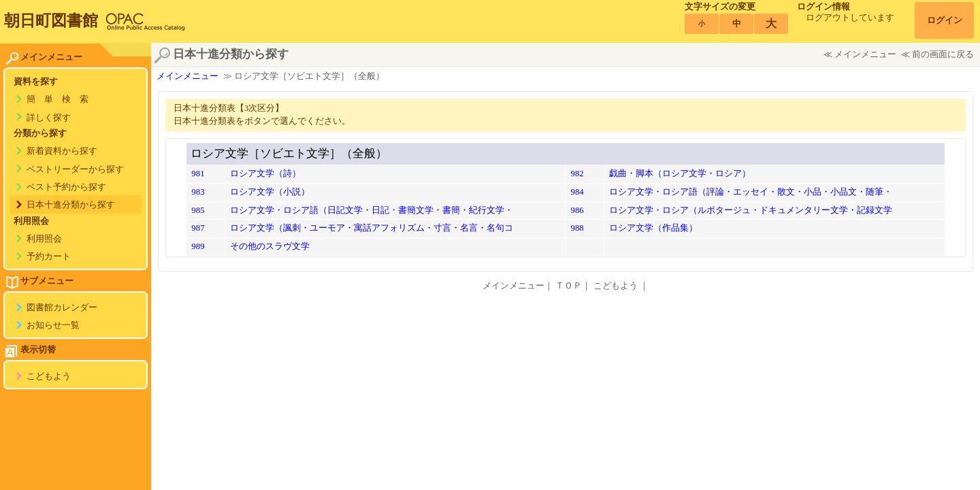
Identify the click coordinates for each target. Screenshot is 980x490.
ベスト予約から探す (66, 187)
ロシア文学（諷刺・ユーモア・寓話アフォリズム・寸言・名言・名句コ (372, 228)
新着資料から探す (62, 151)
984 (577, 192)
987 (198, 228)
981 (198, 174)
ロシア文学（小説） (270, 192)
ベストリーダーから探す (75, 169)
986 (577, 210)
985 (198, 210)
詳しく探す (49, 118)
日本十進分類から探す (71, 205)
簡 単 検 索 (58, 99)
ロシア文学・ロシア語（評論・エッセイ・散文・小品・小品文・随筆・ (751, 192)
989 (198, 246)
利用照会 (44, 239)
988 (577, 228)
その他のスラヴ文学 (270, 246)
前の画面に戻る (943, 54)
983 (198, 192)
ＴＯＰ (569, 286)
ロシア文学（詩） (265, 174)
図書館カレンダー (62, 308)
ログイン (945, 20)
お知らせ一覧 (53, 325)
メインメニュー (865, 54)
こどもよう (49, 376)
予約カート (49, 257)
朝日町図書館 (51, 20)
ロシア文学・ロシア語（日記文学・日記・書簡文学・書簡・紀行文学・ (372, 210)
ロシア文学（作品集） (653, 228)
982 (577, 174)
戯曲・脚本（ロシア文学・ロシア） (680, 174)
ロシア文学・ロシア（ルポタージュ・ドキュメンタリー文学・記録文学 (751, 210)
